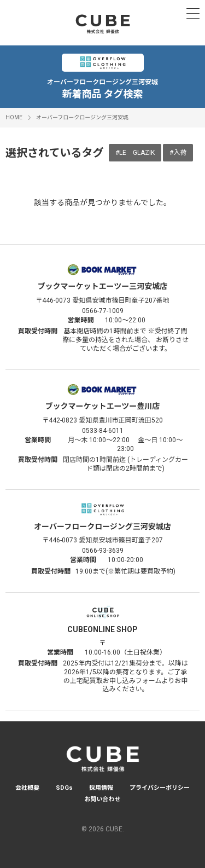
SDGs (64, 788)
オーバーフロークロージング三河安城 (82, 117)
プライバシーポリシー (160, 788)
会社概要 (27, 788)
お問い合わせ (103, 799)
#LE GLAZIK (135, 153)
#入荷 (178, 153)
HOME (14, 117)
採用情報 (101, 788)
